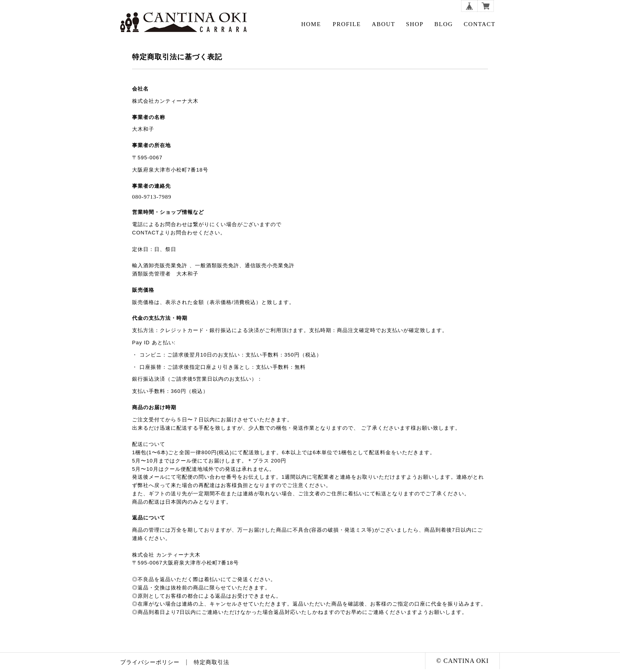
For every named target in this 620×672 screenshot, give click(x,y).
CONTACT (480, 24)
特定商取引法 (212, 662)
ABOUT (383, 24)
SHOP (415, 24)
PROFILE (347, 24)
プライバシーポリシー (150, 662)
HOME (311, 24)
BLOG (444, 24)
